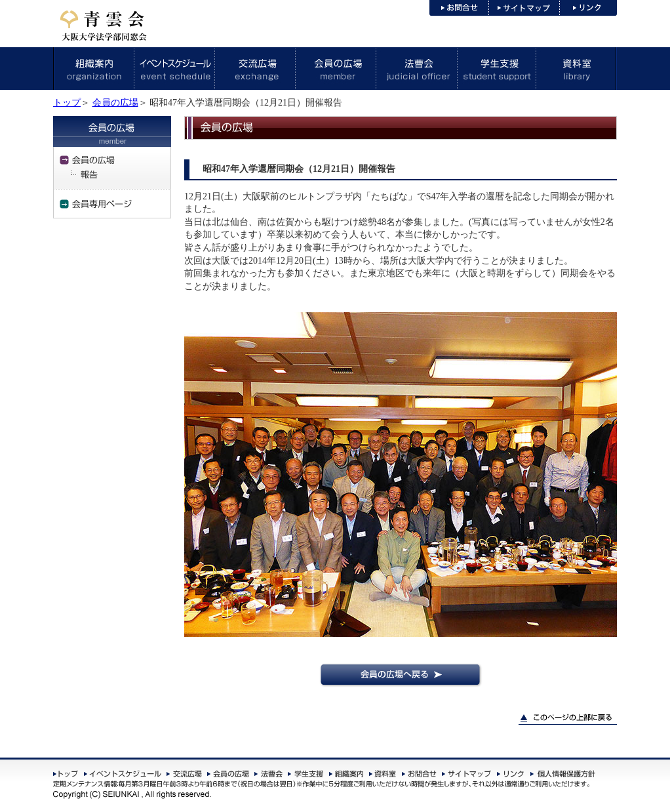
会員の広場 (115, 103)
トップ (67, 103)
